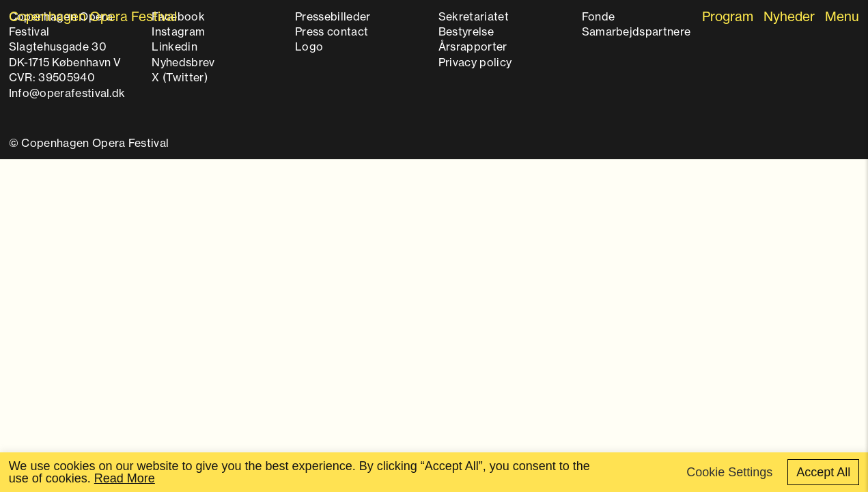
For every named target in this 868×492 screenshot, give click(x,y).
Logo (309, 46)
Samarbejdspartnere (636, 31)
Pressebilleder (333, 16)
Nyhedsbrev (183, 62)
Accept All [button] (823, 472)
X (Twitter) (180, 77)
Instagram (178, 31)
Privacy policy (475, 62)
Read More (125, 478)
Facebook (178, 16)
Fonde (599, 16)
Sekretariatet (474, 16)
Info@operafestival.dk (67, 93)
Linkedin (174, 46)
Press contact (332, 31)
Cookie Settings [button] (729, 472)
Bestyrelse (466, 31)
